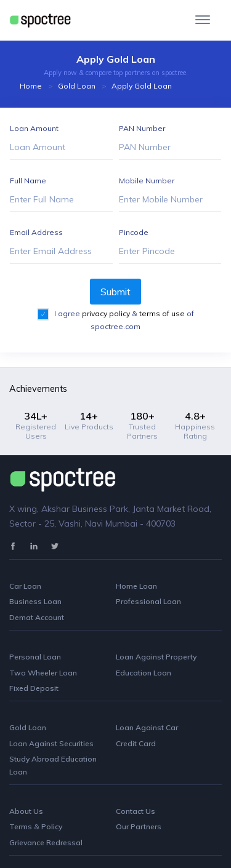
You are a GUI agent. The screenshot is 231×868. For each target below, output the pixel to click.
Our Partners (139, 826)
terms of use (163, 313)
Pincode (134, 232)
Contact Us (136, 811)
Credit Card (136, 743)
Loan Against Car (147, 727)
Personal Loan (35, 657)
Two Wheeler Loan (43, 673)
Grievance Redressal (46, 842)
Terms (22, 826)
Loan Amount (34, 128)
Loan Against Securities (51, 743)
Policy (52, 826)
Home (31, 86)
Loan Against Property (156, 657)
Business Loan (35, 601)
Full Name (28, 181)
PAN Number (142, 128)
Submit (115, 292)
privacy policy (107, 313)
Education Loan (144, 673)
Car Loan (25, 586)
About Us (26, 811)
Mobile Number (147, 181)
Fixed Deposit (34, 688)
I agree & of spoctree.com (123, 320)
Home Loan (136, 586)
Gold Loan (77, 86)
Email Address (36, 232)
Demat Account (37, 617)
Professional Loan (148, 601)
